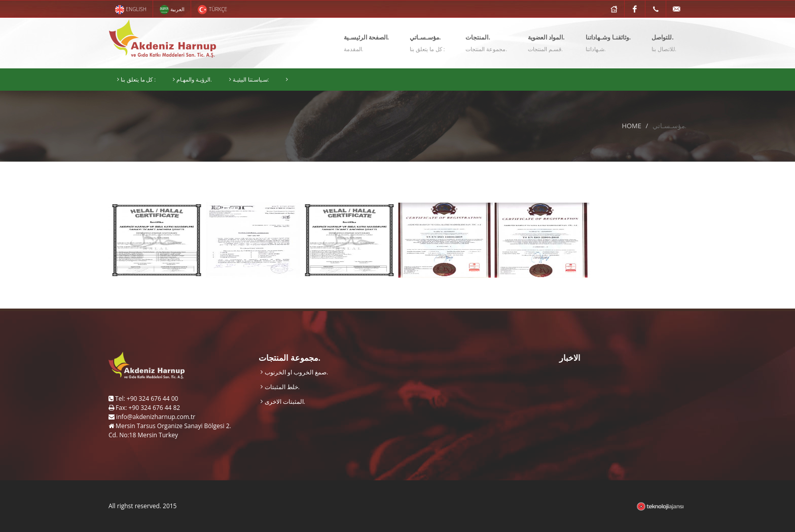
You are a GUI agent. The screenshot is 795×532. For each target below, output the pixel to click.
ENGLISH (131, 10)
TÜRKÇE (212, 10)
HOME (631, 126)
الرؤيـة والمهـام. (192, 80)
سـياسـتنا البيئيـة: (249, 80)
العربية (172, 10)
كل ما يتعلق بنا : (136, 80)
